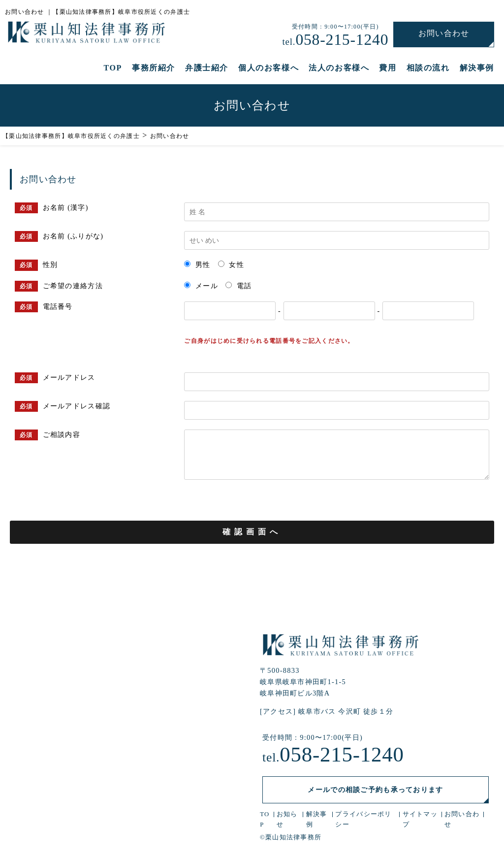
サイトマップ (420, 820)
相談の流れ (428, 68)
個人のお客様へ (268, 68)
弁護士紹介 (207, 68)
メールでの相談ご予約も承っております (375, 790)
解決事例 (477, 68)
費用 (388, 68)
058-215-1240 (336, 39)
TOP (113, 68)
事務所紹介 (154, 68)
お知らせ (287, 820)
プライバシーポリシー (363, 820)
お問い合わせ (444, 33)
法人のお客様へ (339, 68)
